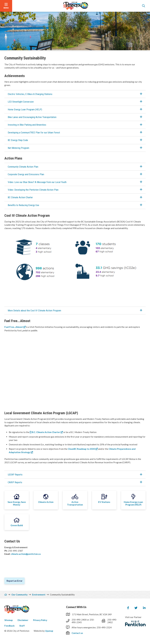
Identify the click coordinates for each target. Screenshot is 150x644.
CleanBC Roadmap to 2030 (81, 449)
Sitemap (9, 620)
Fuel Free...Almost (14, 327)
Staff (22, 626)
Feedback (9, 626)
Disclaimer (23, 620)
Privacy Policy (40, 620)
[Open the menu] (6, 6)
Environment (39, 595)
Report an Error (15, 581)
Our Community (19, 595)
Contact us (77, 633)
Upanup (49, 631)
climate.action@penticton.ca (26, 554)
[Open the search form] (144, 6)
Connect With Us (76, 607)
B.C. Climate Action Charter (46, 432)
